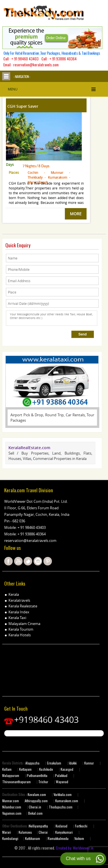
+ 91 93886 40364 (63, 59)
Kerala (14, 594)
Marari (7, 832)
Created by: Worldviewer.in (74, 848)
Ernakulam (55, 763)
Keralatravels (19, 600)
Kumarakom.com (66, 801)
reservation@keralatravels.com (30, 540)
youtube (18, 561)
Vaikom (79, 838)
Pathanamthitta (38, 775)
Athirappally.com (36, 801)
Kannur (89, 763)
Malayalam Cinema (24, 624)
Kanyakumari (64, 832)
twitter (28, 561)
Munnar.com (11, 801)
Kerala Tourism (21, 629)
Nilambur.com (12, 807)
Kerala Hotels (20, 635)
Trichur (43, 782)
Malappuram (11, 775)
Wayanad (62, 782)
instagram (38, 561)
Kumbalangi (10, 838)
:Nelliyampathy (38, 826)
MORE (76, 214)
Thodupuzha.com (61, 807)
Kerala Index (19, 612)
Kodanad (62, 826)
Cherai (44, 832)
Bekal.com (35, 813)
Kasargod (67, 769)
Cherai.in (35, 807)
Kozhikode (46, 769)
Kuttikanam (32, 838)
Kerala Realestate (23, 606)
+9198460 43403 (46, 720)
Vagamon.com (12, 813)
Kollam (7, 769)
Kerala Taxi (17, 618)
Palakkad (61, 775)
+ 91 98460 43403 (25, 59)
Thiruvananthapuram (16, 782)
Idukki (73, 763)
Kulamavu (25, 832)
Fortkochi (82, 826)
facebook (8, 561)
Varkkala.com (63, 794)
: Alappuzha (31, 763)
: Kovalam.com (36, 794)
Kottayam (26, 769)
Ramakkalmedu (58, 838)
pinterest (48, 561)
